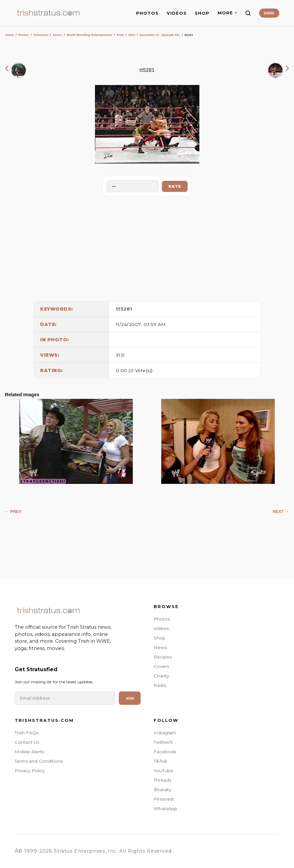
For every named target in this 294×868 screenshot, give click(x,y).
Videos (161, 628)
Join (130, 698)
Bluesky (162, 790)
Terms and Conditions (39, 761)
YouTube (163, 771)
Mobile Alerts (29, 752)
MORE (227, 13)
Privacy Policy (30, 771)
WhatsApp (165, 808)
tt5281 (124, 309)
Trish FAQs (27, 733)
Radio (160, 685)
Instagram (165, 733)
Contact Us (27, 742)
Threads (162, 780)
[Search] (248, 13)
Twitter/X (163, 742)
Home (10, 35)
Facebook (165, 752)
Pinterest (164, 799)
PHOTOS (147, 13)
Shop (160, 638)
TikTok (160, 761)
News (160, 647)
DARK (269, 13)
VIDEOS (177, 13)
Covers (161, 666)
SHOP (202, 13)
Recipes (163, 657)
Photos (24, 35)
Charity (161, 676)
